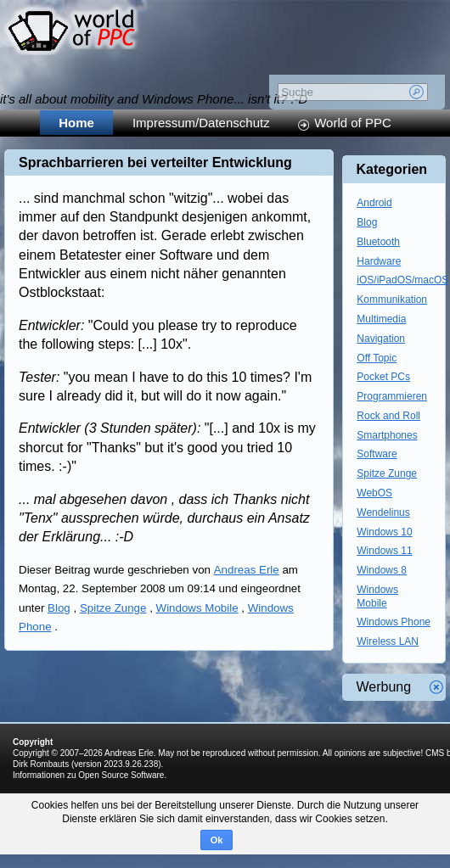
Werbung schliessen (436, 687)
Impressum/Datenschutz (201, 123)
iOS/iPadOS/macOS (402, 280)
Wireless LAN (388, 641)
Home (76, 123)
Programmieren (392, 396)
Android (374, 203)
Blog (59, 608)
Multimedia (381, 319)
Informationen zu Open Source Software (88, 775)
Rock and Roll (388, 416)
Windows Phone (394, 622)
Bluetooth (378, 242)
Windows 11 (384, 551)
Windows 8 (382, 570)
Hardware (379, 261)
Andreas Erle (247, 570)
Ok (217, 840)
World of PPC (353, 123)
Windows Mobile (197, 608)
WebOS (374, 493)
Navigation (381, 339)
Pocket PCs (383, 377)
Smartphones (387, 435)
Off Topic (377, 358)
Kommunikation (392, 300)
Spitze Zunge (113, 608)
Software (377, 454)
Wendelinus (383, 512)
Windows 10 (384, 532)
